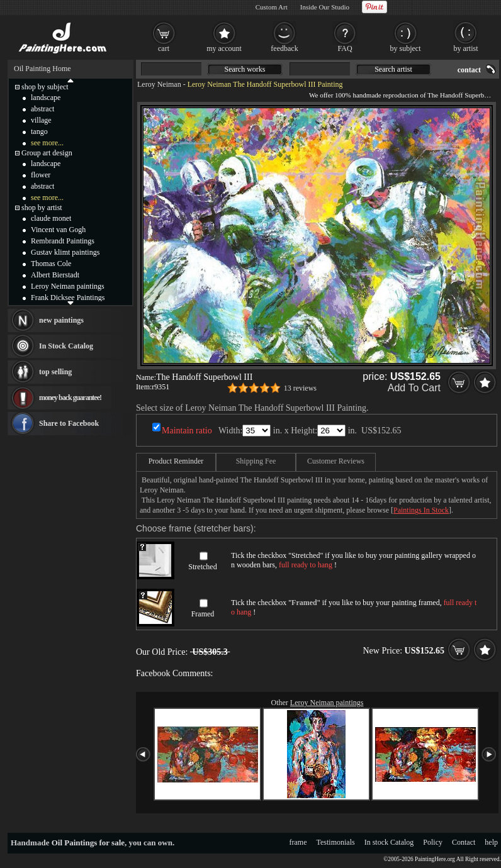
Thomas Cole (51, 264)
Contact (464, 842)
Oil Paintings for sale (88, 843)
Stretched (202, 567)
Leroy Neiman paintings (327, 703)
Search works (245, 69)
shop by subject (45, 87)
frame (298, 842)
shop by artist (42, 208)
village (41, 120)
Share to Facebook (69, 423)
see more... (47, 143)
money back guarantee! (70, 398)
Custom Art (272, 7)
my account (224, 48)
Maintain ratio (187, 431)
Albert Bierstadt (55, 275)
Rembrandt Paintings (63, 241)
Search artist (393, 69)
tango (39, 131)
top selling (55, 372)
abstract (42, 109)
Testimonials (336, 842)
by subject (406, 48)
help (491, 842)
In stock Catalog (389, 842)
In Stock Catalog (66, 346)
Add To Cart (414, 388)
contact (469, 70)
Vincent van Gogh (58, 230)
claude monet (51, 218)
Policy (433, 842)
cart (164, 48)
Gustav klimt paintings (65, 252)
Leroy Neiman (159, 84)
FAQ (345, 48)
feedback (284, 48)
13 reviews (300, 388)
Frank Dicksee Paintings (68, 298)
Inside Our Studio (325, 7)
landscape (46, 97)
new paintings (61, 320)
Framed (203, 614)
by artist (466, 48)
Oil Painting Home (42, 69)
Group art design (47, 153)
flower (41, 175)
